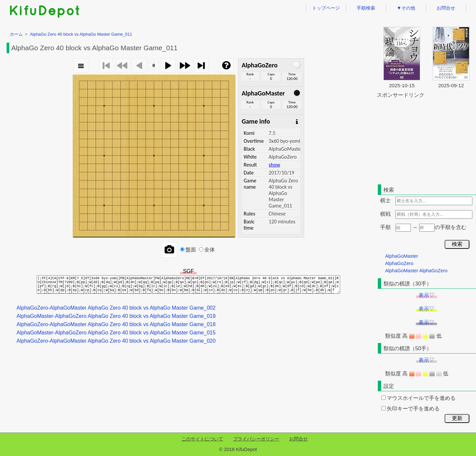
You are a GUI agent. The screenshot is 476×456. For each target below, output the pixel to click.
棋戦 (385, 214)
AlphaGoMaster (402, 256)
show (274, 165)
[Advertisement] (426, 140)
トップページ (326, 8)
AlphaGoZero (399, 263)
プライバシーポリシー (256, 439)
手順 (385, 227)
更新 (457, 418)
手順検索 (366, 8)
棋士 (385, 200)
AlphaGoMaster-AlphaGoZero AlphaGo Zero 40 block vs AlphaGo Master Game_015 (116, 333)
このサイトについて (202, 439)
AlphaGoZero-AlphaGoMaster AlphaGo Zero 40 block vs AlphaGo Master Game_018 (116, 324)
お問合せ (446, 8)
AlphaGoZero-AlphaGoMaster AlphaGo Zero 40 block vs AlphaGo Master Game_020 (116, 341)
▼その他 (406, 8)
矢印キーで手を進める (411, 409)
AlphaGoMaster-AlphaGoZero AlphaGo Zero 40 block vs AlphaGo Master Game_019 (116, 316)
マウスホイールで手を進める (418, 398)
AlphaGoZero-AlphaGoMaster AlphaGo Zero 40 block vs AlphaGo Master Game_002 (116, 308)
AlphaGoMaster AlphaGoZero (416, 271)
